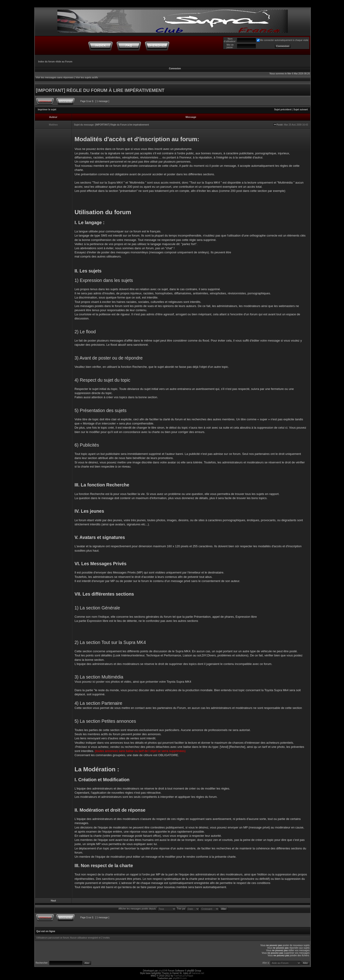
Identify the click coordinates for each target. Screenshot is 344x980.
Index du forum (47, 62)
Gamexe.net (198, 973)
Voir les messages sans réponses (55, 77)
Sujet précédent (283, 110)
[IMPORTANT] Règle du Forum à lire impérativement (122, 125)
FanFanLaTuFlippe (184, 976)
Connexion (175, 69)
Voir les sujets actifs (87, 77)
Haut (53, 901)
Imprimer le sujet (47, 110)
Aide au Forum (64, 62)
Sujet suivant (300, 110)
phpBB (162, 971)
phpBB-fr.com (180, 978)
